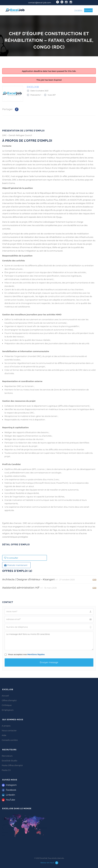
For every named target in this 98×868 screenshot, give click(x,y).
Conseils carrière (10, 740)
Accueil (5, 696)
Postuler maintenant (16, 565)
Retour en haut (49, 863)
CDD (94, 579)
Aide (4, 735)
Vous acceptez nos (25, 654)
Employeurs (8, 710)
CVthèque (7, 705)
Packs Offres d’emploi (12, 765)
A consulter (11, 558)
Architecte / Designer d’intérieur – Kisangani (28, 579)
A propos (6, 726)
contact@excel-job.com (40, 3)
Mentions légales (36, 654)
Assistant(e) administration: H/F (21, 588)
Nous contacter (9, 730)
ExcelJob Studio (9, 761)
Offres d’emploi (9, 700)
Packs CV (6, 770)
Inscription (78, 10)
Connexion (88, 10)
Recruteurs (7, 756)
